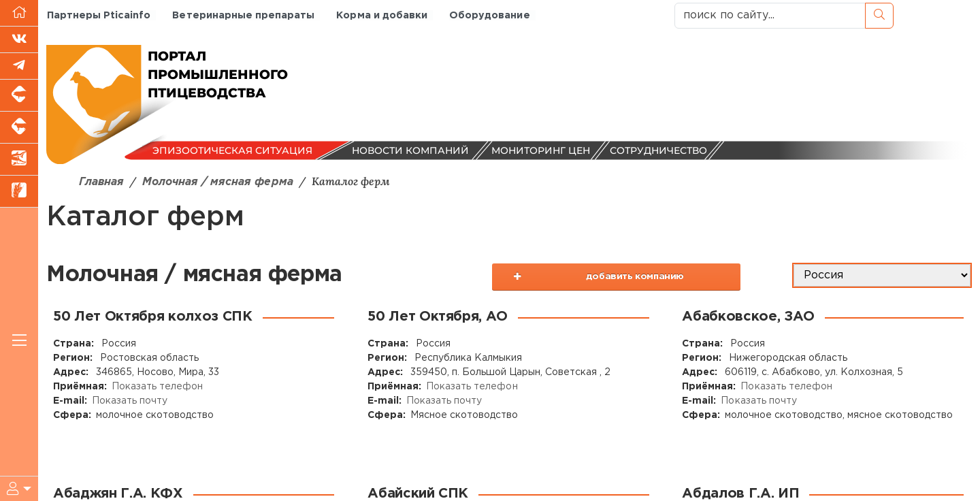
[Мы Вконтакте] (19, 40)
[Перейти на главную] (19, 13)
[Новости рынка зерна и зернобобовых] (19, 192)
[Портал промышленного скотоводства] (19, 128)
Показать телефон (157, 387)
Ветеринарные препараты (242, 15)
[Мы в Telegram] (19, 66)
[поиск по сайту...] (770, 16)
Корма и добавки (380, 15)
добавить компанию (639, 280)
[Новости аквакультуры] (19, 160)
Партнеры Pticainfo (98, 15)
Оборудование (487, 15)
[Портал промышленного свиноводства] (19, 96)
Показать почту (130, 401)
